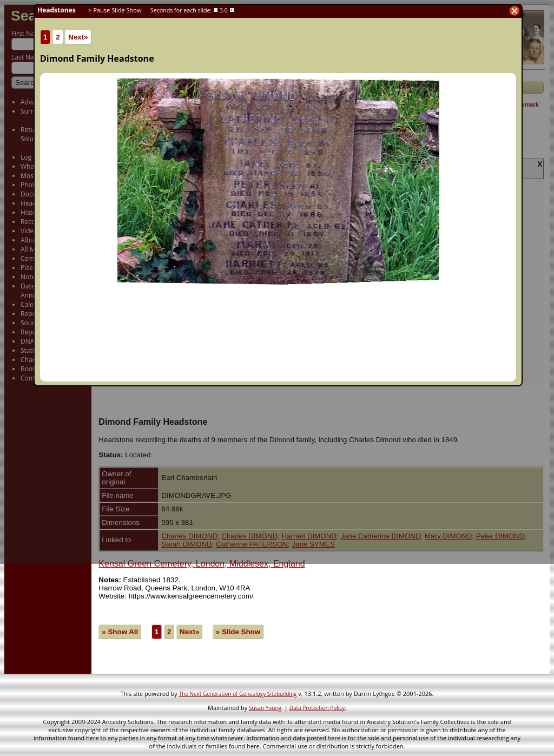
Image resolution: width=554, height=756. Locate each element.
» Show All (120, 632)
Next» (189, 632)
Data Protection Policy (317, 708)
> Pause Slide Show (115, 10)
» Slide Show (238, 632)
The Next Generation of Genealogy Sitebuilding (238, 694)
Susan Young (265, 708)
